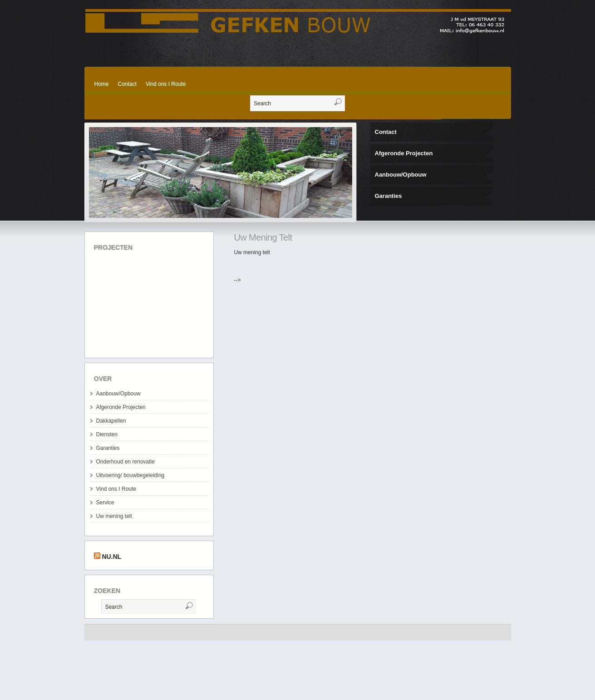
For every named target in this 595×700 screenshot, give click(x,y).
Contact (127, 84)
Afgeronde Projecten (404, 153)
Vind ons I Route (166, 84)
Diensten (107, 434)
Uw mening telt (114, 516)
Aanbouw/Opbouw (401, 175)
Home (102, 84)
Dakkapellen (111, 421)
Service (105, 503)
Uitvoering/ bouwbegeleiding (130, 475)
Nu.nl (111, 557)
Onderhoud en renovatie (125, 462)
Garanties (388, 196)
